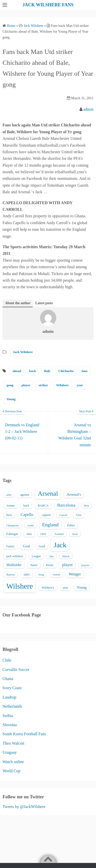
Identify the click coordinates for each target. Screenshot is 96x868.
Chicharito (66, 371)
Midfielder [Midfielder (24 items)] (14, 565)
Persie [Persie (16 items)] (50, 565)
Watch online (13, 762)
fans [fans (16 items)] (29, 534)
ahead (17, 371)
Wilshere (62, 385)
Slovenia (10, 725)
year (80, 385)
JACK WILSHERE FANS (48, 5)
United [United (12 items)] (56, 575)
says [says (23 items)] (27, 574)
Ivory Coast (12, 688)
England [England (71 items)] (50, 525)
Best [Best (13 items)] (87, 506)
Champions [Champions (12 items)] (13, 525)
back (33, 371)
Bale (47, 371)
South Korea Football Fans (24, 734)
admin (88, 109)
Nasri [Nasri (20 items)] (34, 565)
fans (84, 371)
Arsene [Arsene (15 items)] (11, 506)
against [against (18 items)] (25, 495)
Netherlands (12, 706)
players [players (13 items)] (85, 565)
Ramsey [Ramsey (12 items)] (11, 575)
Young (11, 399)
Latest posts (44, 303)
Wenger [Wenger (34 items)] (75, 574)
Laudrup (9, 697)
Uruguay (10, 752)
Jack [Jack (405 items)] (60, 545)
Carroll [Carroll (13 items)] (63, 515)
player (26, 385)
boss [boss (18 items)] (9, 515)
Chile (7, 660)
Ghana (8, 679)
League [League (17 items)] (36, 556)
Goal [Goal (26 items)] (27, 546)
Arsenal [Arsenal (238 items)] (48, 494)
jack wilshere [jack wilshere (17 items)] (15, 556)
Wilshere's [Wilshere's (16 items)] (48, 588)
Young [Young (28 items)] (82, 587)
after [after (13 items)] (9, 495)
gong (10, 385)
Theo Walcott (13, 743)
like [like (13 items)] (52, 556)
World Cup (11, 771)
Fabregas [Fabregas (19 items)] (12, 534)
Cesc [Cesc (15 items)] (79, 515)
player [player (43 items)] (67, 565)
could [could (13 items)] (31, 525)
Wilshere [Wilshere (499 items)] (20, 586)
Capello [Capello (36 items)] (27, 515)
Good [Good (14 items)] (42, 546)
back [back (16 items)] (26, 506)
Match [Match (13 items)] (66, 556)
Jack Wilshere (23, 352)
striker (43, 385)
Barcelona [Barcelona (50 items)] (66, 505)
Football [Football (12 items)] (59, 534)
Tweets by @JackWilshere (24, 807)
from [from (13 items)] (75, 534)
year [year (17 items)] (65, 588)
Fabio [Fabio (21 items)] (71, 525)
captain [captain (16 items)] (46, 515)
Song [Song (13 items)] (41, 574)
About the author (18, 303)
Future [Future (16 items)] (10, 546)
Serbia (8, 716)
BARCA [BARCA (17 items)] (43, 506)
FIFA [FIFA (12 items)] (43, 534)
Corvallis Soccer (16, 670)
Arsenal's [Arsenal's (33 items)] (74, 494)
